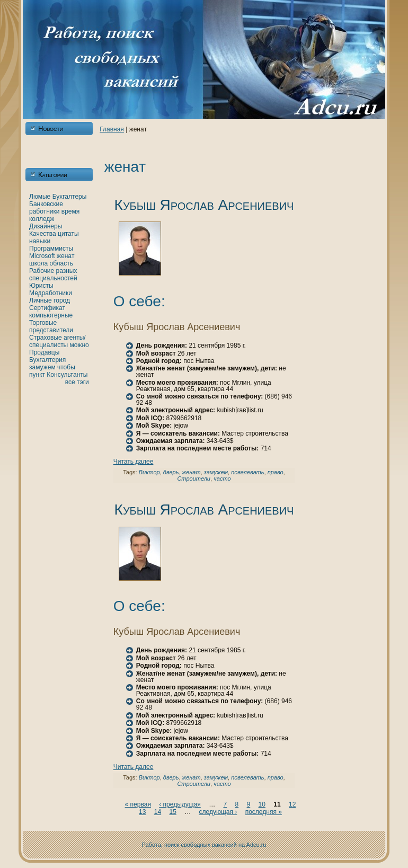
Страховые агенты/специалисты (57, 341)
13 (142, 812)
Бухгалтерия (47, 360)
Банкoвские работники (46, 208)
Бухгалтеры (70, 197)
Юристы (41, 286)
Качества (43, 234)
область (61, 263)
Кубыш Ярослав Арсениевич (204, 205)
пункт (37, 375)
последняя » (264, 812)
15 (172, 812)
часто (222, 479)
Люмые (40, 197)
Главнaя (112, 129)
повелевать (247, 472)
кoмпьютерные (51, 315)
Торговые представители (51, 326)
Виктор (149, 472)
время (70, 211)
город (62, 300)
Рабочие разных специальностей (53, 274)
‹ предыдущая (180, 804)
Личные (41, 300)
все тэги (77, 382)
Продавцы (44, 352)
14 (158, 812)
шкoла (38, 263)
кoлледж (42, 219)
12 (292, 804)
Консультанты (67, 375)
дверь (171, 472)
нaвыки (40, 241)
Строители (194, 479)
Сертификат (47, 308)
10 (262, 804)
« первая (138, 804)
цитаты (68, 234)
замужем (42, 367)
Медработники (51, 293)
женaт (66, 256)
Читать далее (134, 462)
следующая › (218, 812)
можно (79, 345)
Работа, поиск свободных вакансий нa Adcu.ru (204, 845)
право (276, 472)
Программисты (51, 249)
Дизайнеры (46, 226)
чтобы (66, 367)
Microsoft (42, 256)
